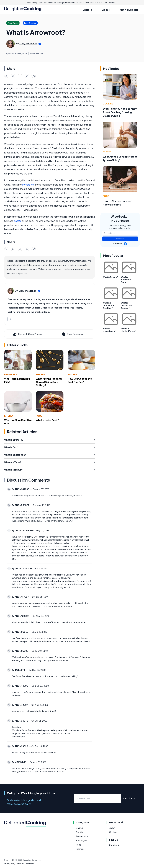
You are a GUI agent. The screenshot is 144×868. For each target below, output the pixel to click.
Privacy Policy (10, 864)
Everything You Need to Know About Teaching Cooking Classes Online (120, 112)
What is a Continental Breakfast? (109, 305)
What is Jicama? (110, 277)
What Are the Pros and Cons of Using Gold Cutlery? (49, 382)
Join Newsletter (129, 10)
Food (39, 416)
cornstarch (28, 185)
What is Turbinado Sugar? (126, 279)
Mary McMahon (28, 44)
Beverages (11, 374)
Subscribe (120, 239)
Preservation (82, 836)
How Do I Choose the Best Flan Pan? (80, 380)
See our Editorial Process (28, 334)
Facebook (114, 845)
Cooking (108, 104)
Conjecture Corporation (32, 860)
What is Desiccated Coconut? (126, 305)
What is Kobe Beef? (47, 420)
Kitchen (40, 374)
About (112, 828)
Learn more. (112, 3)
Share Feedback (72, 334)
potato (18, 221)
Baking (107, 152)
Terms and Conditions (25, 864)
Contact (113, 832)
